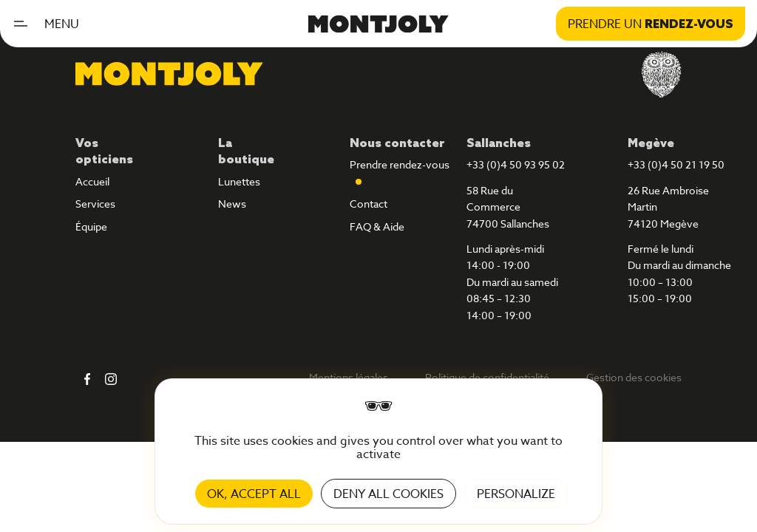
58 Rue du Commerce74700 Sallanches (508, 207)
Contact (369, 204)
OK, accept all (254, 494)
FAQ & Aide (377, 227)
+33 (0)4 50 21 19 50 (676, 165)
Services (95, 204)
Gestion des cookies (634, 378)
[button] (51, 24)
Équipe (91, 227)
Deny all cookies (388, 494)
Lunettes (239, 182)
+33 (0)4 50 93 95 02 (516, 165)
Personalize (516, 494)
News (232, 204)
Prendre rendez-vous (400, 165)
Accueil (92, 182)
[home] (378, 23)
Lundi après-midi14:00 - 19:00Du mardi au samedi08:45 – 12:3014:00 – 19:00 (512, 282)
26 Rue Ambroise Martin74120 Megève (668, 207)
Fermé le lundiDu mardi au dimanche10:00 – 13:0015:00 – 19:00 (679, 274)
